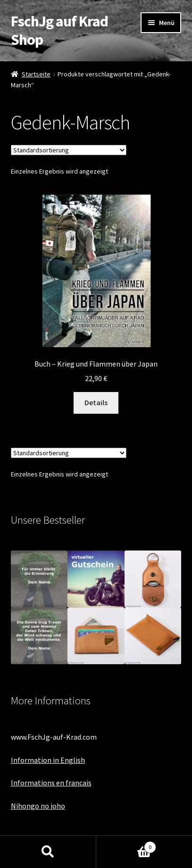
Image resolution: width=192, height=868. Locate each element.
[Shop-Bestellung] (69, 150)
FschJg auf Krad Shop (59, 30)
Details (96, 402)
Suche (48, 852)
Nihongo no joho (38, 806)
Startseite (36, 74)
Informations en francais (51, 783)
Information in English (48, 760)
